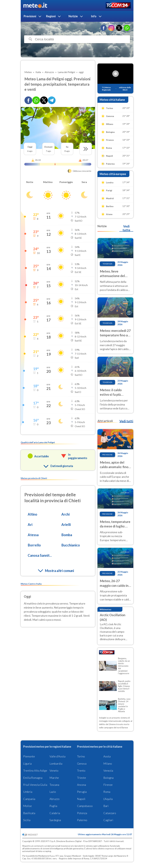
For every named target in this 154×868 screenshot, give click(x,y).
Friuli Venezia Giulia (35, 785)
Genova (82, 764)
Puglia (53, 806)
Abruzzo (54, 799)
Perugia (82, 792)
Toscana (54, 785)
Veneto (54, 771)
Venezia (108, 771)
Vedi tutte (126, 228)
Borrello (34, 545)
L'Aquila (108, 799)
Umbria (28, 792)
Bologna (108, 778)
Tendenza (107, 264)
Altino (32, 514)
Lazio (53, 792)
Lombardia (56, 764)
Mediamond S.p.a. (47, 856)
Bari (106, 806)
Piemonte (29, 756)
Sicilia (27, 820)
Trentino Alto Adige (35, 771)
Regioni (51, 16)
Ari (30, 525)
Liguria (27, 764)
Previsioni (30, 16)
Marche (54, 778)
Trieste (82, 778)
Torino (81, 756)
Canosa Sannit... (40, 555)
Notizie (73, 16)
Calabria (55, 813)
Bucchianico (71, 545)
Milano (108, 764)
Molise (27, 806)
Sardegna (55, 820)
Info (94, 16)
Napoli (81, 799)
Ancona (82, 785)
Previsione (107, 455)
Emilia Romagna (33, 778)
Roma (107, 792)
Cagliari (108, 820)
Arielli (66, 525)
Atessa (33, 535)
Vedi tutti (126, 421)
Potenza (82, 813)
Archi (65, 514)
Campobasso (85, 806)
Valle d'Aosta (57, 756)
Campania (29, 799)
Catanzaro (110, 813)
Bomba (67, 535)
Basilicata (29, 813)
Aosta (107, 756)
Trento (81, 771)
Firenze (108, 785)
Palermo (82, 820)
